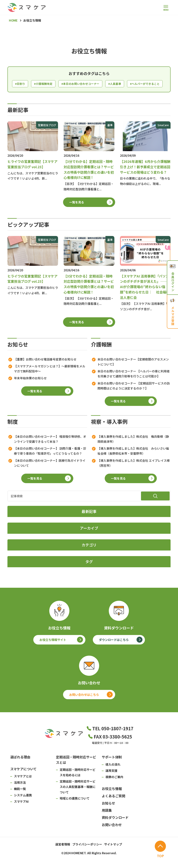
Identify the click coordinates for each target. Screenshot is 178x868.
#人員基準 (120, 84)
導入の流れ (113, 774)
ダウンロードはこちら (114, 650)
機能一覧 (20, 799)
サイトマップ (116, 853)
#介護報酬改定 (45, 84)
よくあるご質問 (113, 806)
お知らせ (108, 813)
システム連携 (23, 805)
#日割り (20, 84)
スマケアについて (23, 779)
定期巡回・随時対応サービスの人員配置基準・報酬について (78, 797)
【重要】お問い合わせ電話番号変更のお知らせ (45, 369)
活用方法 (20, 792)
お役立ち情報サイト (53, 650)
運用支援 (111, 781)
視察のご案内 (114, 787)
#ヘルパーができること (31, 93)
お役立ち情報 (112, 799)
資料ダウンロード (115, 827)
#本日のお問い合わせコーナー (84, 84)
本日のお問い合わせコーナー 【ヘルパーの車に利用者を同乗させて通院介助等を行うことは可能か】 (134, 384)
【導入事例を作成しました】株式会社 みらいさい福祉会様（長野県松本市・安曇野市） (133, 461)
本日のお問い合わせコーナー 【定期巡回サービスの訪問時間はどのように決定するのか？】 (134, 396)
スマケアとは (23, 786)
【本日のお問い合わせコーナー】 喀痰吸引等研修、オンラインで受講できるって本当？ (50, 449)
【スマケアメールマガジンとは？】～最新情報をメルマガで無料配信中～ (50, 379)
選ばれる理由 (20, 767)
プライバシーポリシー (86, 853)
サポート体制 (112, 767)
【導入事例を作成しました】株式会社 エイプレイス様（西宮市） (134, 473)
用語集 (107, 820)
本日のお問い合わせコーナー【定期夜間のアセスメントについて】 (133, 372)
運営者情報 (57, 853)
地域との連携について (75, 808)
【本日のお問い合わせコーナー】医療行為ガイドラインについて (50, 473)
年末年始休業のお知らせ (30, 388)
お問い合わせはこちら (84, 704)
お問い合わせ (112, 835)
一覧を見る (77, 212)
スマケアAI (21, 811)
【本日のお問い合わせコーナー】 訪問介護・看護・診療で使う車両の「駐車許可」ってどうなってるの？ (50, 461)
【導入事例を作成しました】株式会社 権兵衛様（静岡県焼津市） (133, 449)
